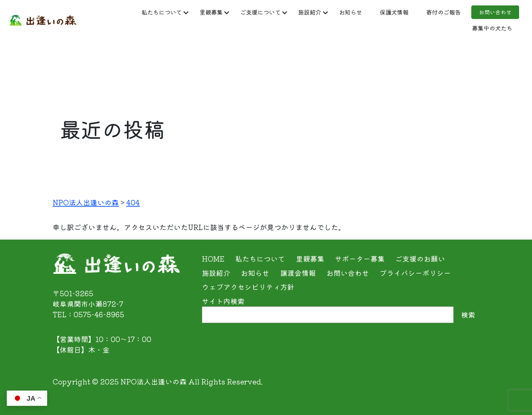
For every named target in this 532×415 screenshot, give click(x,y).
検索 (468, 315)
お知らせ (379, 12)
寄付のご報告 (486, 12)
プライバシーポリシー (415, 273)
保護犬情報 (429, 12)
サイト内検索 (223, 301)
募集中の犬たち (482, 30)
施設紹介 (333, 12)
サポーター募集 (360, 259)
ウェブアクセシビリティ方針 (248, 287)
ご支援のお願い (420, 259)
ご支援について (276, 12)
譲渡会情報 (298, 273)
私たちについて (163, 12)
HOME (213, 259)
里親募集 (220, 12)
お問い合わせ (417, 30)
